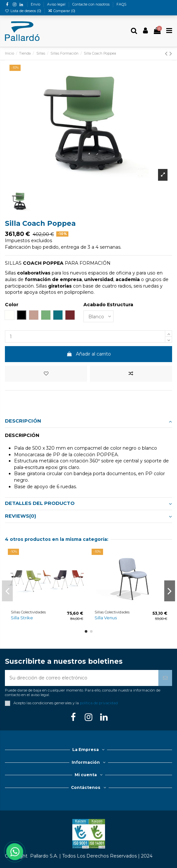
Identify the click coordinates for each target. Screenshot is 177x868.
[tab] (88, 421)
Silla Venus (106, 618)
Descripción (88, 421)
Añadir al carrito (89, 354)
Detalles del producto (88, 504)
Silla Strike (22, 618)
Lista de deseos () (24, 11)
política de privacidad (99, 703)
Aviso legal (57, 4)
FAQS (121, 4)
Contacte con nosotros (91, 4)
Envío (36, 4)
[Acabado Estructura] (98, 317)
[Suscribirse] (165, 678)
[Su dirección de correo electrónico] (82, 678)
